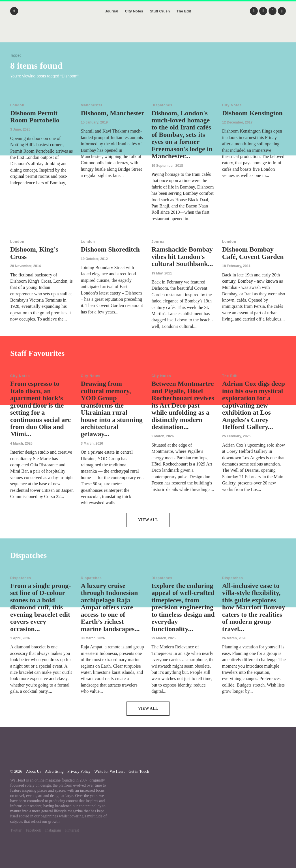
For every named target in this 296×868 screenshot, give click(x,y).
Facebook (33, 830)
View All (148, 520)
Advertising (54, 771)
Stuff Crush (160, 11)
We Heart (148, 34)
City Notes (134, 11)
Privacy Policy (79, 771)
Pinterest (72, 830)
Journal (112, 11)
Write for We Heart (109, 771)
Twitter (16, 830)
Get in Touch (139, 771)
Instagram (53, 830)
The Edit (184, 11)
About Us (34, 771)
